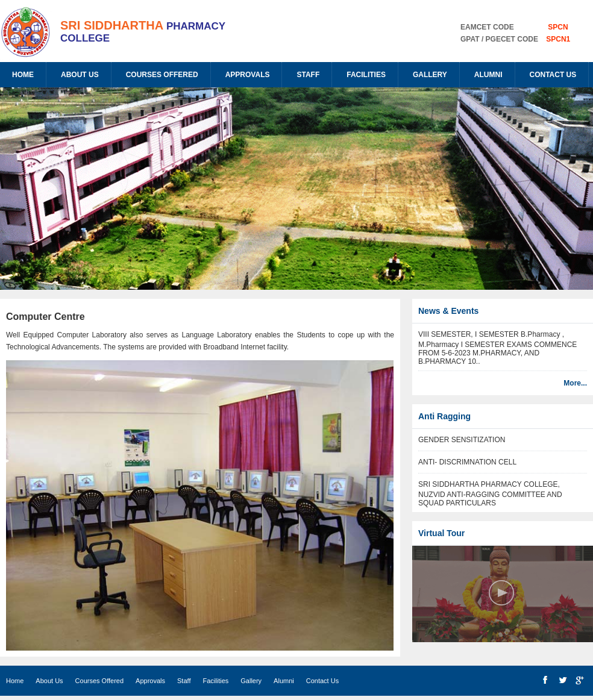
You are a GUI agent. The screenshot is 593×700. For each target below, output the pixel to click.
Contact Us (553, 75)
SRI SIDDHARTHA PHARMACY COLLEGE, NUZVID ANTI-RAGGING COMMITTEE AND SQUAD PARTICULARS (490, 494)
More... (575, 383)
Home (23, 75)
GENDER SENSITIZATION (462, 440)
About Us (80, 75)
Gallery (430, 75)
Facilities (366, 75)
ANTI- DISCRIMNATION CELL (467, 462)
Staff (308, 75)
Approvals (248, 75)
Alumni (488, 75)
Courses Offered (162, 75)
